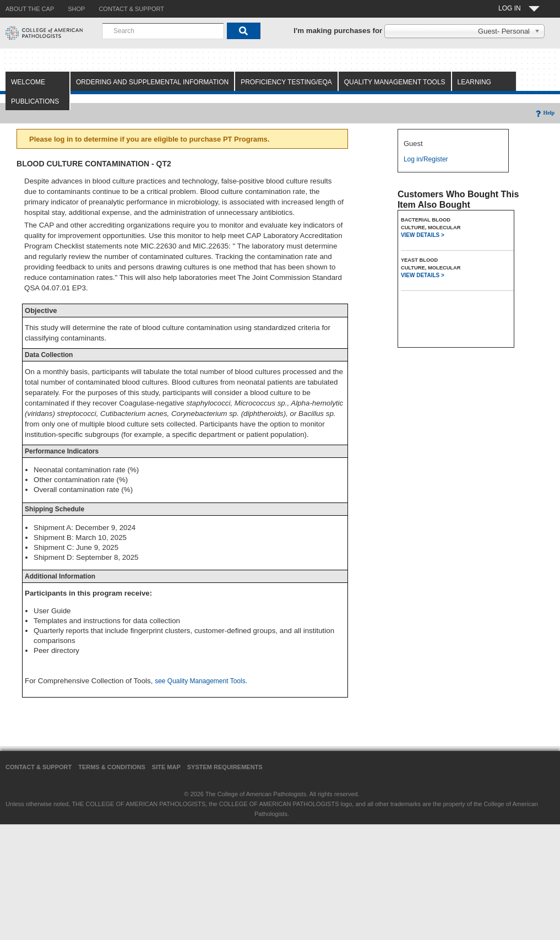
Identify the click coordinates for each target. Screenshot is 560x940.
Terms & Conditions (112, 767)
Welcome (28, 82)
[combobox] (163, 31)
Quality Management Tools (395, 82)
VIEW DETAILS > (423, 235)
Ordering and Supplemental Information (152, 82)
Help (544, 113)
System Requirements (225, 767)
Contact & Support (39, 767)
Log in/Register (426, 159)
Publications (35, 101)
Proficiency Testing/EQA (286, 82)
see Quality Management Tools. (201, 681)
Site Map (166, 767)
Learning (474, 82)
